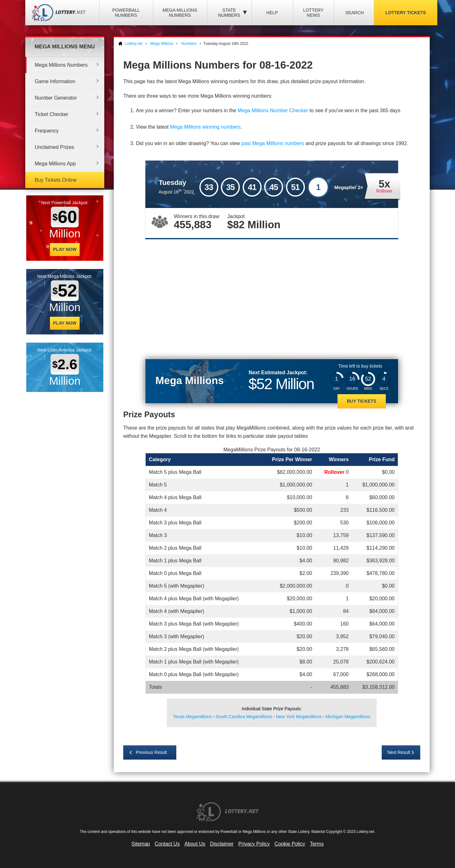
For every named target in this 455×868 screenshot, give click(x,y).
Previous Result (151, 752)
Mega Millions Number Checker (273, 110)
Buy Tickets (362, 401)
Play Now (65, 249)
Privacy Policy (254, 844)
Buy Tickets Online (56, 180)
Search (355, 13)
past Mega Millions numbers (273, 143)
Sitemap (141, 844)
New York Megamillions (299, 717)
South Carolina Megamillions (244, 717)
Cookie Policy (290, 844)
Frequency (47, 131)
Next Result (399, 752)
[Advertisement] (272, 296)
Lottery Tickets (406, 13)
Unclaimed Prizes (54, 147)
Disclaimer (222, 844)
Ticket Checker (52, 114)
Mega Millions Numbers (180, 13)
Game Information (55, 81)
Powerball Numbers (126, 13)
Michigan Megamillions (348, 717)
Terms (317, 844)
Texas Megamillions (192, 717)
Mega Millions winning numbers (205, 127)
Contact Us (167, 844)
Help (272, 13)
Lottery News (313, 13)
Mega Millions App (55, 164)
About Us (195, 844)
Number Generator (56, 98)
